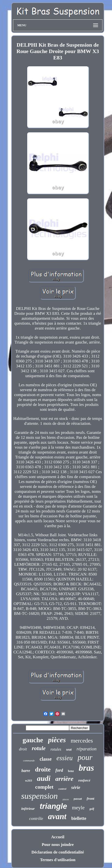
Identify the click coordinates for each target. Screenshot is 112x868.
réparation (86, 749)
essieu (65, 758)
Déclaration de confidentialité (58, 852)
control (62, 789)
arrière (64, 779)
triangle (53, 806)
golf (92, 809)
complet (44, 787)
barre (26, 771)
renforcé (84, 780)
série (76, 787)
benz (71, 771)
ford (59, 770)
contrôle (36, 819)
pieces (66, 799)
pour (85, 757)
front (91, 799)
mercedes (82, 741)
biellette (79, 818)
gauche (33, 740)
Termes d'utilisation (58, 860)
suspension (39, 796)
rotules (56, 749)
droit (23, 749)
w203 (29, 780)
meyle (78, 808)
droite (43, 769)
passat (78, 799)
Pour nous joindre (58, 845)
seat (69, 750)
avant (57, 816)
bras (86, 768)
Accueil (58, 837)
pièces (57, 740)
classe (46, 759)
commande (29, 760)
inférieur (28, 809)
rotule (39, 748)
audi (44, 778)
